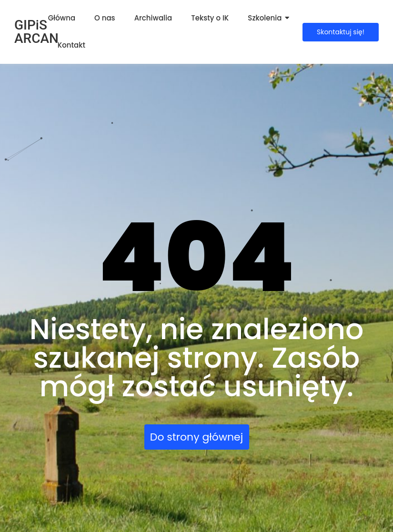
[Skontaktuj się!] (341, 32)
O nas (105, 18)
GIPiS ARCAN (36, 32)
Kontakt (71, 45)
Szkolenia (265, 18)
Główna (62, 18)
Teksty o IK (210, 18)
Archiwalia (153, 18)
